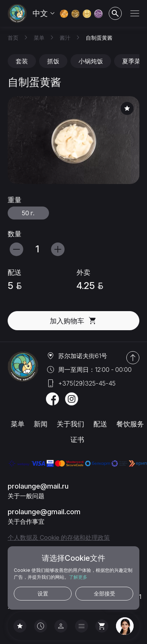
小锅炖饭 (91, 61)
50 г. (28, 213)
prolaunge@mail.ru (38, 486)
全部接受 (105, 593)
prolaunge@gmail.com (44, 512)
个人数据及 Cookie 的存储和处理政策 (59, 537)
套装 (22, 61)
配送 (100, 424)
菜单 (18, 424)
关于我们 (70, 424)
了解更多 (78, 577)
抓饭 (53, 61)
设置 (43, 593)
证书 (77, 440)
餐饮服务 (130, 424)
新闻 (41, 424)
